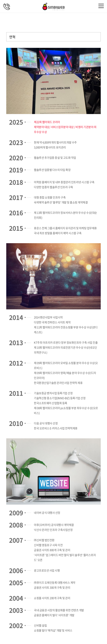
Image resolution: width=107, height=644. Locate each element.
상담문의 (7, 7)
